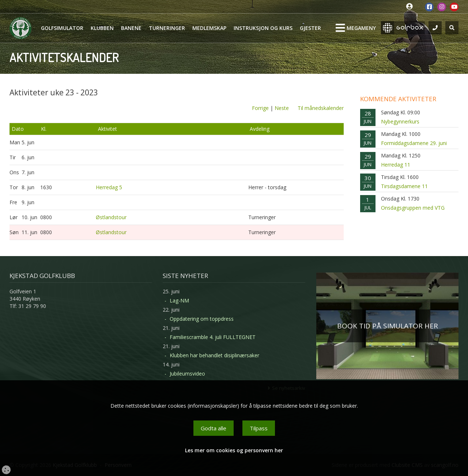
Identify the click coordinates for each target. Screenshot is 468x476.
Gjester (310, 28)
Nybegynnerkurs (400, 121)
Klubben (102, 28)
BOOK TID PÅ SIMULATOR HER (388, 326)
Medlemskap (209, 28)
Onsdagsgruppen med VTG (413, 208)
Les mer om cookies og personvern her (234, 450)
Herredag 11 (396, 165)
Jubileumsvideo (187, 374)
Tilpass (259, 428)
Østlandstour (111, 217)
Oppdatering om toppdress (202, 319)
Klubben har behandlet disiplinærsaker (214, 355)
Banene (131, 28)
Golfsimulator (62, 28)
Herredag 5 (109, 187)
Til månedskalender (321, 108)
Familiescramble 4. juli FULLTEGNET (213, 337)
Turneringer (167, 28)
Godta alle (214, 428)
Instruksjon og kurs (263, 28)
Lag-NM (179, 300)
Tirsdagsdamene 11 (404, 186)
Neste (282, 108)
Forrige (260, 108)
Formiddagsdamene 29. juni (414, 143)
